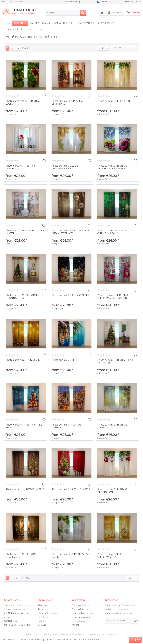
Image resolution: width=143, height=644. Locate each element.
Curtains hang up (80, 609)
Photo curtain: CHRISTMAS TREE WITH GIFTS (116, 361)
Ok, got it (135, 640)
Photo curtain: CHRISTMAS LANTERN (112, 426)
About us (42, 605)
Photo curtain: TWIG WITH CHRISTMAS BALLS (112, 232)
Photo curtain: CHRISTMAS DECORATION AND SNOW (112, 167)
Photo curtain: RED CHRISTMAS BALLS (23, 102)
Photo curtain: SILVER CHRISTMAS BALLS (71, 556)
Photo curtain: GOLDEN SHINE (114, 101)
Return (41, 621)
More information (90, 640)
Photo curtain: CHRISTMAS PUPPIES (21, 167)
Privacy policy (78, 621)
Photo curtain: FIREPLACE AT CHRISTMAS (68, 102)
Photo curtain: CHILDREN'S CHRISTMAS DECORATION (113, 297)
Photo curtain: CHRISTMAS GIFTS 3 (25, 489)
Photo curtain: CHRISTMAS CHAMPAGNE (21, 556)
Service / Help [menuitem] (132, 2)
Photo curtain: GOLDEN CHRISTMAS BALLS (65, 167)
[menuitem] (66, 13)
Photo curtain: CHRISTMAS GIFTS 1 (71, 489)
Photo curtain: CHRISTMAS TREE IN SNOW (25, 426)
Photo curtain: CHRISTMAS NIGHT (70, 295)
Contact (42, 625)
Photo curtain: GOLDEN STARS (23, 360)
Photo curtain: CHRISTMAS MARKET (66, 426)
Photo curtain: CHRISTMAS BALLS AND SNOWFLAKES (70, 232)
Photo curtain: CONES (64, 360)
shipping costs (59, 635)
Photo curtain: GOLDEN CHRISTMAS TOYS (110, 556)
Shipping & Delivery (47, 613)
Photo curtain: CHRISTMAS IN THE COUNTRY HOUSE (25, 297)
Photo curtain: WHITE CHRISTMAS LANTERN (25, 232)
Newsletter (43, 617)
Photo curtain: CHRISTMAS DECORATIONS (112, 491)
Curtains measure (80, 605)
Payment (42, 609)
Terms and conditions (82, 613)
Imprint (75, 625)
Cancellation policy (81, 617)
